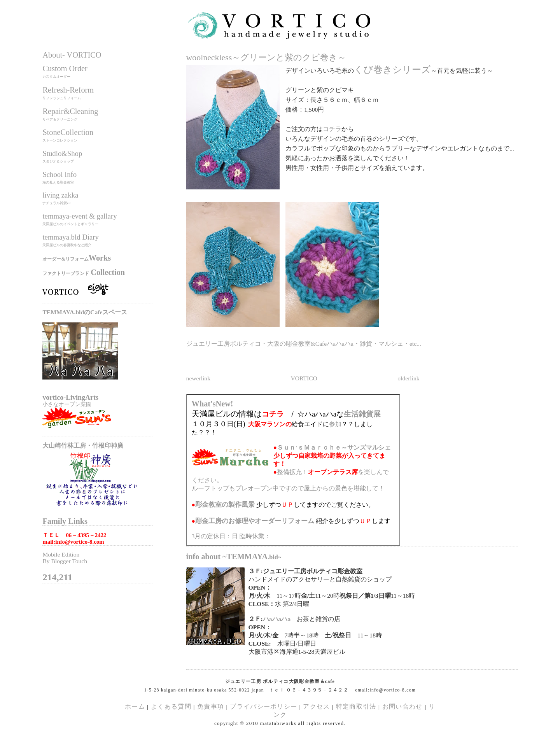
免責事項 (211, 706)
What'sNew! (213, 404)
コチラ (332, 129)
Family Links (65, 521)
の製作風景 (225, 505)
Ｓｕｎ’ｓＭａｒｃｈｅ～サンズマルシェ (334, 447)
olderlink (408, 378)
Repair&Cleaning (70, 111)
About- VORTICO (72, 55)
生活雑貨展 (362, 414)
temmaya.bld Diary (70, 237)
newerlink (198, 378)
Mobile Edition (61, 554)
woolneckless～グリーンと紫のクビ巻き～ (266, 58)
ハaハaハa (277, 619)
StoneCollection (68, 132)
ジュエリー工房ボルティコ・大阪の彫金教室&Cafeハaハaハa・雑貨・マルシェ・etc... (304, 344)
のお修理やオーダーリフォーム (255, 521)
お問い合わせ (402, 706)
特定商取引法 (357, 706)
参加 (335, 424)
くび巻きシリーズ (392, 70)
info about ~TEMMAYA (234, 557)
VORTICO (304, 378)
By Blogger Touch (65, 561)
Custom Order (65, 68)
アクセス (316, 706)
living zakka (60, 195)
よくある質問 (171, 706)
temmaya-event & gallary (80, 216)
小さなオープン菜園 (67, 404)
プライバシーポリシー (263, 706)
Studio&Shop (62, 153)
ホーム (135, 706)
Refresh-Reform (68, 90)
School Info (59, 174)
